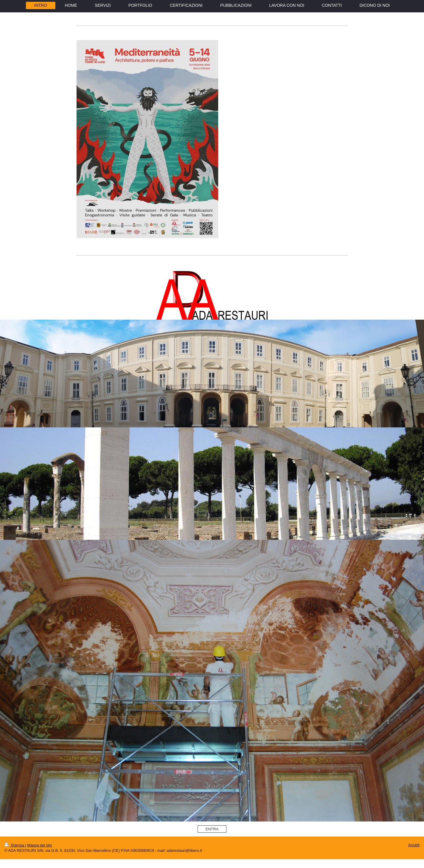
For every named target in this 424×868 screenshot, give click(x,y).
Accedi (414, 845)
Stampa (15, 845)
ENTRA (212, 829)
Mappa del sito (40, 845)
